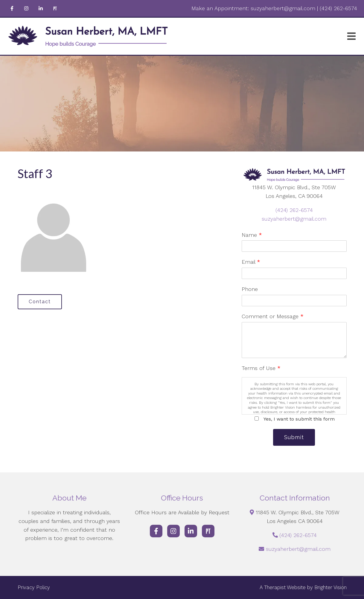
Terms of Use (261, 368)
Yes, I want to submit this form (299, 419)
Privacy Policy (34, 587)
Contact (40, 302)
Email (251, 262)
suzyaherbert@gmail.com (294, 219)
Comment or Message (273, 316)
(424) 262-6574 (294, 210)
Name (252, 235)
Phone (250, 289)
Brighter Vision (331, 587)
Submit (294, 437)
